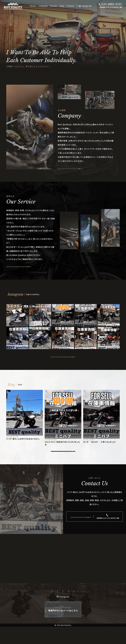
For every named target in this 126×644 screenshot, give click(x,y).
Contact (70, 6)
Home (33, 6)
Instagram (87, 6)
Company (43, 6)
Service (54, 6)
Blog (62, 6)
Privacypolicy (93, 609)
